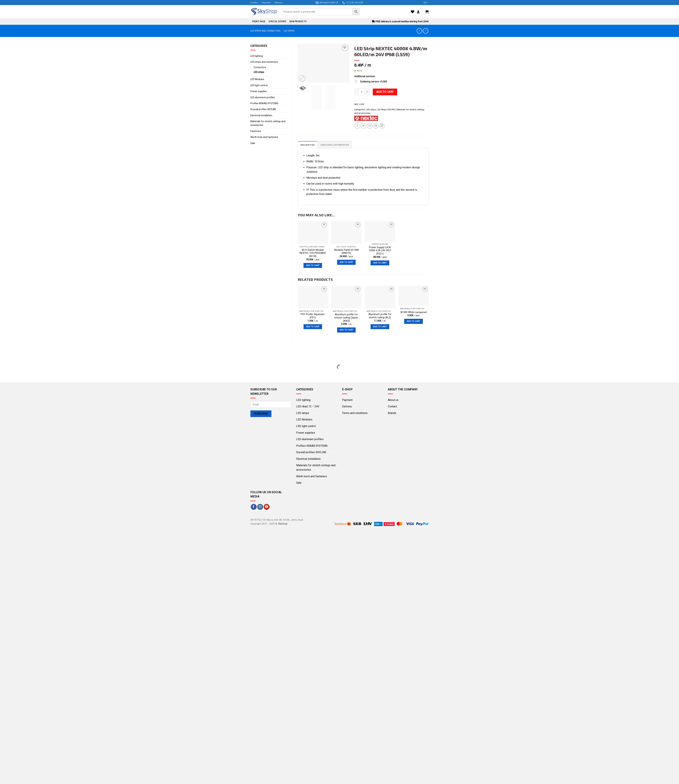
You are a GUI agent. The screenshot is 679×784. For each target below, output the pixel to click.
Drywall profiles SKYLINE (263, 109)
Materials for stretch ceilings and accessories (268, 123)
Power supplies (259, 91)
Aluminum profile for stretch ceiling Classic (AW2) (346, 318)
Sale (253, 143)
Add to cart (385, 92)
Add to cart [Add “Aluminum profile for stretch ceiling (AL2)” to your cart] (380, 327)
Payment (266, 3)
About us (393, 400)
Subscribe (261, 414)
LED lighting (257, 56)
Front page (259, 21)
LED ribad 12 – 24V (308, 407)
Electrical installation (261, 115)
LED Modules (257, 79)
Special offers (277, 21)
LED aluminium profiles (263, 97)
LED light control (259, 85)
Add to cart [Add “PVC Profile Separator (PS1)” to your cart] (313, 327)
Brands (392, 413)
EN (426, 3)
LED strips (289, 31)
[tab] (308, 145)
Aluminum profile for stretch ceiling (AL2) (380, 316)
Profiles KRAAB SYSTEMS (264, 103)
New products (298, 21)
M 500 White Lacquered (414, 312)
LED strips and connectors (265, 31)
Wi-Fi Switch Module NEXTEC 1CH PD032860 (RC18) (313, 253)
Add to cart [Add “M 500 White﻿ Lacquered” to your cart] (414, 321)
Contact (254, 3)
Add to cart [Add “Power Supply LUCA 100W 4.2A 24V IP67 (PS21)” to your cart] (380, 263)
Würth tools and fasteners (264, 137)
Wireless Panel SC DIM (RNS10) (346, 252)
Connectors (260, 67)
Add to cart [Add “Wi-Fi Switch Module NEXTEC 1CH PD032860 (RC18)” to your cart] (313, 265)
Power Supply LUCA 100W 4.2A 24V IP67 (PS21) (380, 251)
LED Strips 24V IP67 (386, 110)
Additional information (336, 145)
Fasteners (256, 131)
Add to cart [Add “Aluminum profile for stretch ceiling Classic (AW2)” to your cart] (346, 330)
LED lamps (303, 413)
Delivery (279, 3)
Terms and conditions (355, 413)
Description (308, 145)
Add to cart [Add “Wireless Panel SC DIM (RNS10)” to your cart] (346, 262)
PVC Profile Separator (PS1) (313, 316)
